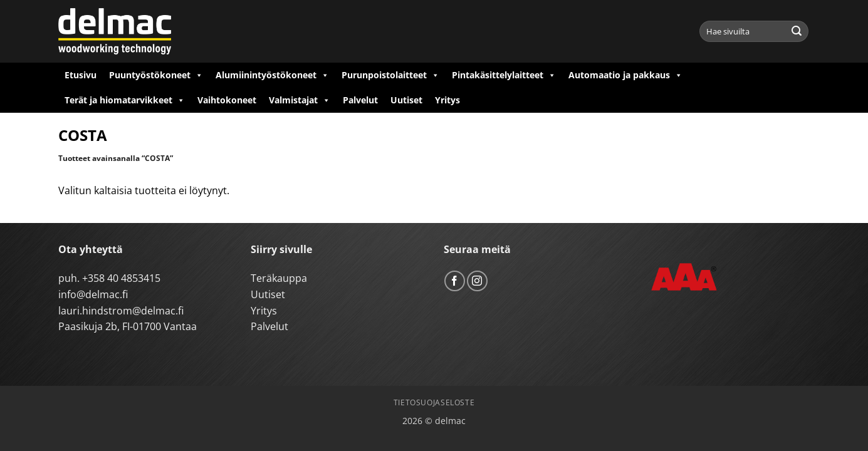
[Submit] (797, 31)
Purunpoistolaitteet (390, 75)
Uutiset (406, 100)
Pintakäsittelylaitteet (504, 75)
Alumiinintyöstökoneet (272, 75)
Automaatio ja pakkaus (625, 75)
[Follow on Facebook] (455, 281)
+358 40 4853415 (121, 278)
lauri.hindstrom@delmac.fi (121, 311)
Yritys (447, 100)
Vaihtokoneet (227, 100)
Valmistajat (300, 100)
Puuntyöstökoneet (156, 75)
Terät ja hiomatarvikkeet (125, 100)
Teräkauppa (279, 278)
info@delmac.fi (93, 294)
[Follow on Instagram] (477, 281)
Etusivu (81, 75)
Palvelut (360, 100)
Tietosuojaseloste (434, 402)
